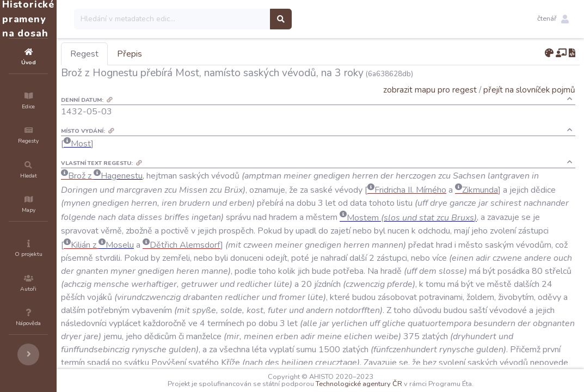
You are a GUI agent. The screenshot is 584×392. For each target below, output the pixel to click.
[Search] (238, 19)
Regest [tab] (150, 54)
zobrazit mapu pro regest (430, 90)
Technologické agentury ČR (392, 384)
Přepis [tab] (195, 54)
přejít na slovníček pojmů (529, 90)
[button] (553, 19)
